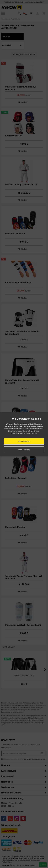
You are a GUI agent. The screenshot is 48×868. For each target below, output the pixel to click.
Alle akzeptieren (24, 441)
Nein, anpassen (24, 449)
